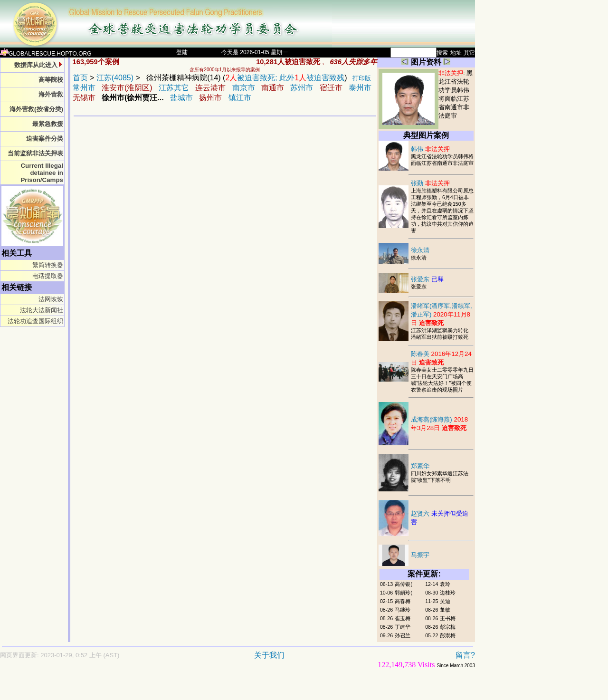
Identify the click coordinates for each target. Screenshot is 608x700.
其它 (469, 53)
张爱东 (427, 279)
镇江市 (240, 98)
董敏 (445, 610)
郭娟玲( (404, 593)
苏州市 (302, 88)
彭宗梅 (448, 627)
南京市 (244, 88)
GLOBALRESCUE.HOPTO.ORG (46, 54)
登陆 (182, 52)
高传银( (404, 584)
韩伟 (430, 149)
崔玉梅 (403, 618)
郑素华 (420, 466)
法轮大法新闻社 (42, 310)
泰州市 (360, 88)
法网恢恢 (51, 299)
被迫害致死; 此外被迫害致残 (285, 78)
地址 (456, 53)
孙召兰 (403, 635)
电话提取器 (48, 276)
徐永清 (420, 250)
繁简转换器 (48, 265)
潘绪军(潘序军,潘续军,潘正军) (442, 314)
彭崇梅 (448, 635)
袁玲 (445, 584)
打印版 (362, 78)
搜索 (442, 53)
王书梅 (448, 618)
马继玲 (403, 610)
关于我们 (269, 655)
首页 (80, 78)
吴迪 (445, 601)
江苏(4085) (115, 78)
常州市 (84, 88)
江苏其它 (174, 88)
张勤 (430, 183)
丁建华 (403, 627)
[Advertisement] (204, 689)
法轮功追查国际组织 (35, 321)
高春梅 (403, 601)
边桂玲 (448, 593)
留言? (465, 655)
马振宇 (420, 555)
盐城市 (181, 98)
